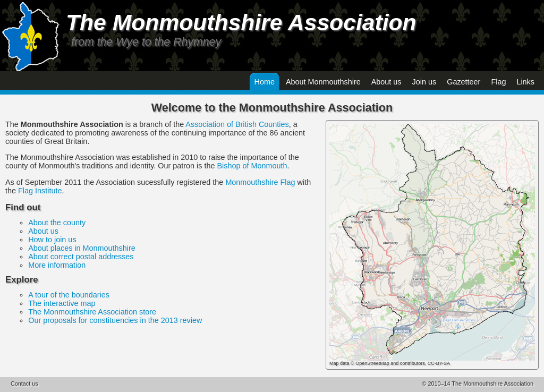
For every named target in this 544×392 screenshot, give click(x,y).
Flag (498, 82)
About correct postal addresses (81, 257)
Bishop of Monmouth (252, 166)
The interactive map (62, 303)
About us (386, 82)
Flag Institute (40, 191)
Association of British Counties (237, 124)
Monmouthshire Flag (260, 182)
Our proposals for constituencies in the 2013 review (115, 320)
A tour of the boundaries (69, 295)
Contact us (24, 384)
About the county (57, 223)
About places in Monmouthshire (82, 248)
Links (525, 82)
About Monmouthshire (323, 82)
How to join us (52, 240)
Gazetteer (464, 82)
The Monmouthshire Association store (92, 312)
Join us (424, 82)
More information (57, 265)
